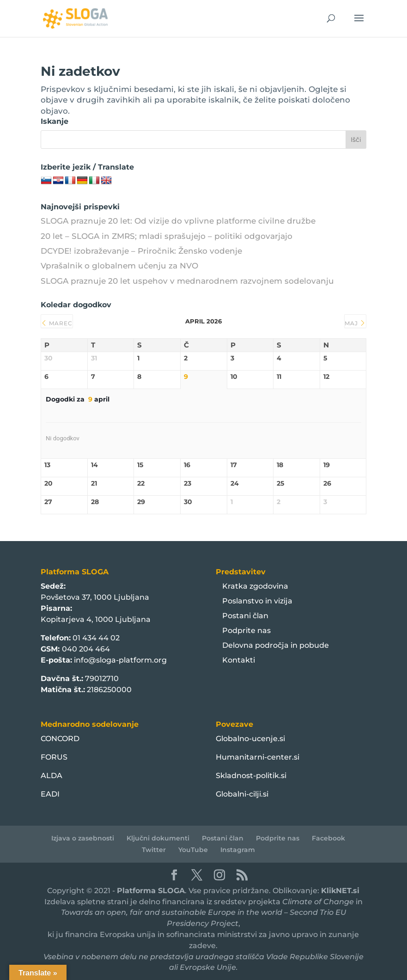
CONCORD (60, 739)
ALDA (52, 776)
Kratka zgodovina (255, 586)
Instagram (238, 850)
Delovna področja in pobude (276, 645)
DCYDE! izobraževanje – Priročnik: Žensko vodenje (141, 251)
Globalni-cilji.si (242, 794)
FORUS (54, 757)
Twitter (154, 850)
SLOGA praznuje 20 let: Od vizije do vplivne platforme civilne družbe (178, 221)
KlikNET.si (340, 891)
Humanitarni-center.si (258, 757)
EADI (50, 794)
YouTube (193, 850)
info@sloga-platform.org (120, 660)
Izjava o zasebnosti (83, 838)
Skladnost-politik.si (251, 776)
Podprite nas (246, 630)
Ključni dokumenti (158, 838)
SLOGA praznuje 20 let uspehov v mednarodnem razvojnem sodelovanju (187, 281)
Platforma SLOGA (151, 891)
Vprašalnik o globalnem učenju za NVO (119, 266)
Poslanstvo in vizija (257, 601)
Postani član (245, 616)
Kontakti (239, 660)
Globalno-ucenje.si (250, 739)
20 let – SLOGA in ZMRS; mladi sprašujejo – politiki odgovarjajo (167, 236)
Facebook (328, 838)
